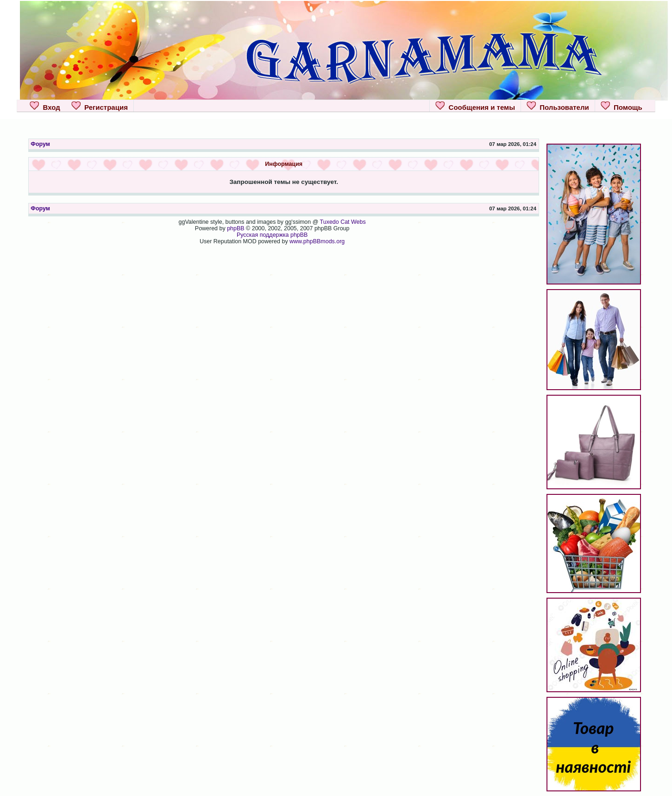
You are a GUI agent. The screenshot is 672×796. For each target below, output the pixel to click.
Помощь (622, 106)
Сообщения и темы (475, 106)
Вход (45, 106)
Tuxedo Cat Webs (343, 222)
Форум (40, 144)
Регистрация (100, 106)
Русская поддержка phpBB (272, 235)
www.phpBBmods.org (317, 241)
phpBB (236, 228)
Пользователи (558, 106)
